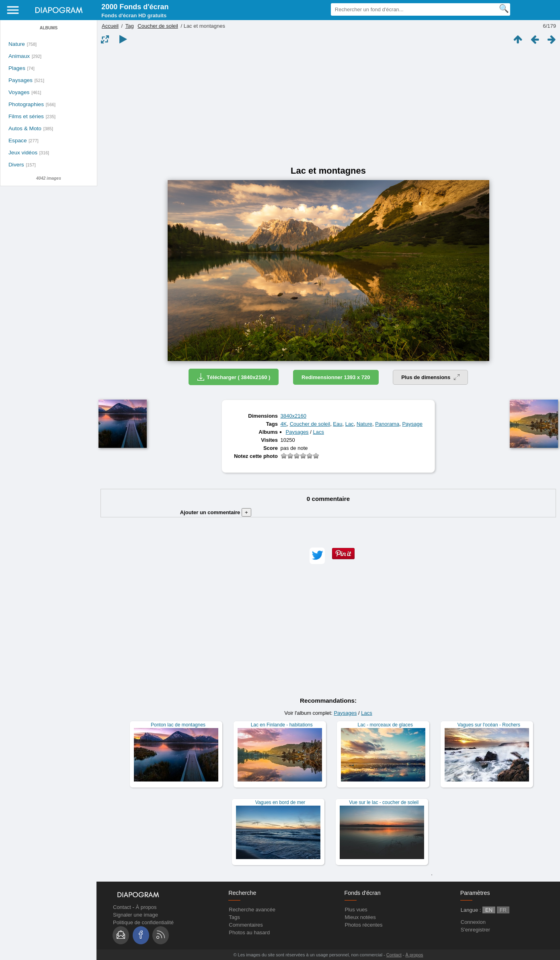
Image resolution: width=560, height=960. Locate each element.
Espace (18, 141)
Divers (16, 165)
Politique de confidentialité (143, 922)
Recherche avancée (252, 910)
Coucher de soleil (158, 26)
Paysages (21, 80)
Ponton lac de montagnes (178, 725)
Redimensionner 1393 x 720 (336, 377)
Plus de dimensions (430, 377)
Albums (49, 28)
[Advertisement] (328, 105)
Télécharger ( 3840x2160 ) (234, 377)
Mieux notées (360, 917)
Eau (337, 424)
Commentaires (246, 925)
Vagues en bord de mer (280, 802)
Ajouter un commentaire (216, 512)
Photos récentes (364, 925)
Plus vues (356, 910)
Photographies (26, 104)
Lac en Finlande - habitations (282, 725)
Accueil (110, 26)
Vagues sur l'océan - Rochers (489, 725)
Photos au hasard (249, 932)
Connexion (473, 922)
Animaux (19, 56)
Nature (17, 44)
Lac (350, 424)
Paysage (412, 424)
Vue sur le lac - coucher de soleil (384, 802)
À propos (146, 907)
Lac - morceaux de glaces (385, 725)
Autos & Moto (25, 128)
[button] (317, 556)
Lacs (318, 432)
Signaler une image (135, 915)
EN (489, 910)
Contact (122, 907)
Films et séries (26, 116)
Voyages (19, 92)
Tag (130, 26)
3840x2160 (293, 416)
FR (503, 910)
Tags (234, 917)
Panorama (387, 424)
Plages (17, 68)
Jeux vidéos (23, 153)
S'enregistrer (475, 930)
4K (284, 424)
